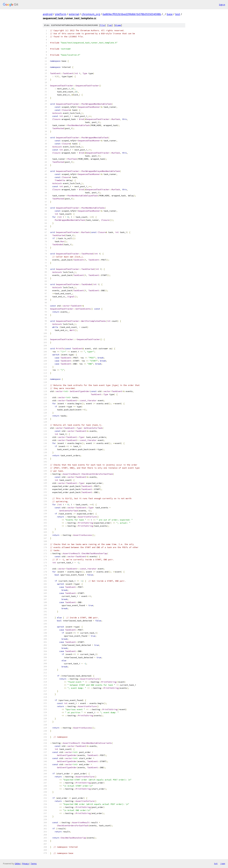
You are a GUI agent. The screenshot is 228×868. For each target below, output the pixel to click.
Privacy (25, 864)
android (48, 14)
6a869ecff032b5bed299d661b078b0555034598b (132, 14)
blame (118, 25)
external (74, 14)
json (223, 863)
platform (61, 14)
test (178, 14)
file (102, 25)
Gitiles (18, 864)
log (110, 25)
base (170, 14)
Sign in (222, 5)
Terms (34, 864)
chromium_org (91, 14)
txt (216, 863)
